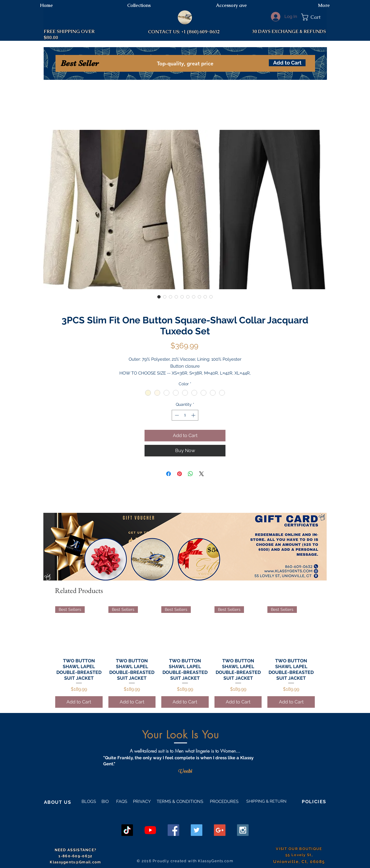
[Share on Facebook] (169, 474)
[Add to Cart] (287, 63)
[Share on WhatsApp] (190, 474)
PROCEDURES (224, 801)
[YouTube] (150, 830)
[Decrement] (176, 415)
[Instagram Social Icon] (243, 830)
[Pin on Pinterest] (180, 474)
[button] (314, 17)
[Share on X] (201, 474)
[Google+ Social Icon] (220, 830)
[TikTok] (127, 830)
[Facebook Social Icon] (173, 830)
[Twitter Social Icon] (197, 830)
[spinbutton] (185, 415)
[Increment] (194, 415)
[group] (185, 657)
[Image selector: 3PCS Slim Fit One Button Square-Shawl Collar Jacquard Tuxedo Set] (159, 297)
